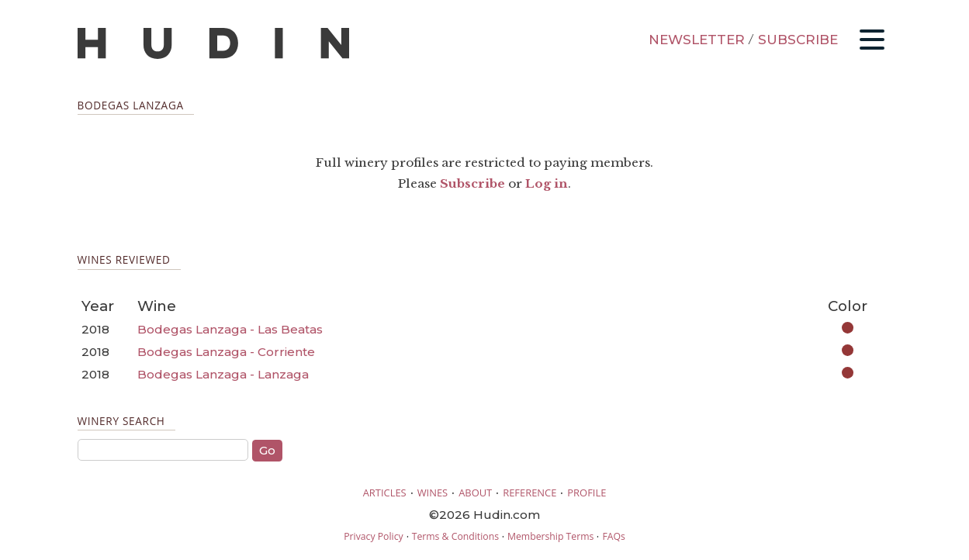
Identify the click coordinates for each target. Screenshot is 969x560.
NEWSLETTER (697, 40)
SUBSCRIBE (798, 40)
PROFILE (587, 493)
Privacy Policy (373, 536)
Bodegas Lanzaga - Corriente (226, 352)
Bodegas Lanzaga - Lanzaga (223, 374)
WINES (433, 493)
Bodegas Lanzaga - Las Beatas (230, 329)
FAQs (613, 536)
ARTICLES (385, 493)
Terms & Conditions (455, 536)
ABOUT (475, 493)
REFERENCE (529, 493)
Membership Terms (550, 536)
